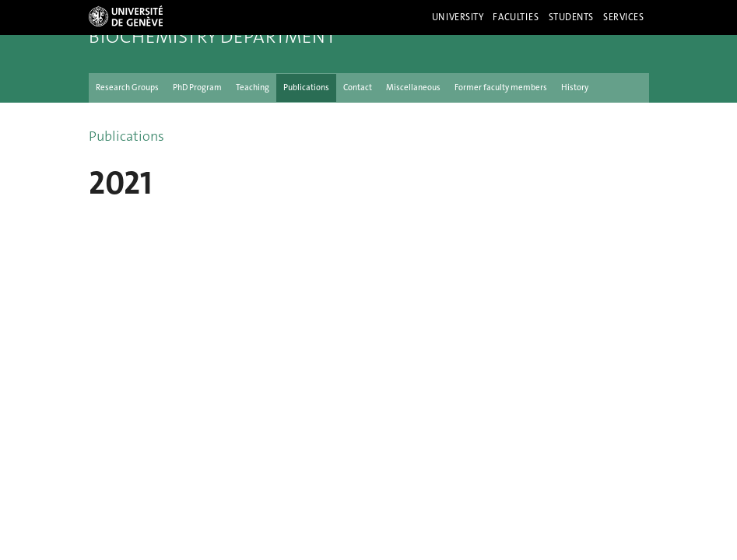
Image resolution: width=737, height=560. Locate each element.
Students (572, 17)
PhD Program (197, 87)
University (458, 17)
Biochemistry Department (212, 37)
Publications (306, 87)
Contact (358, 87)
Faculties (516, 17)
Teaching (253, 87)
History (575, 87)
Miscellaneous (413, 87)
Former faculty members (501, 87)
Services (624, 17)
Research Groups (127, 87)
